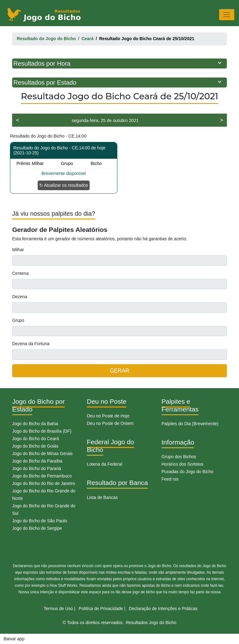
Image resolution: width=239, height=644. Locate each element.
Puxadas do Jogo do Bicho (187, 472)
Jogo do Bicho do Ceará (35, 439)
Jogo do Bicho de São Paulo (40, 521)
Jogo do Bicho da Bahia (35, 424)
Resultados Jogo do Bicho (151, 623)
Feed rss (170, 479)
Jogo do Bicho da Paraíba (37, 461)
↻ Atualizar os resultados (64, 185)
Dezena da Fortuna (31, 344)
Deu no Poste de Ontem (110, 423)
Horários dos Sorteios (183, 464)
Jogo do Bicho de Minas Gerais (42, 454)
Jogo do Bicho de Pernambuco (42, 476)
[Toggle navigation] (227, 14)
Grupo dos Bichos (179, 457)
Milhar (18, 250)
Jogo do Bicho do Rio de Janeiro (44, 483)
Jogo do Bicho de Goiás (35, 446)
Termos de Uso (58, 609)
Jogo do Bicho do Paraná (37, 468)
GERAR (119, 371)
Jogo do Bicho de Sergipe (37, 528)
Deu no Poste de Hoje (108, 416)
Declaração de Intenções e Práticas (163, 609)
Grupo (18, 320)
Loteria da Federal (105, 464)
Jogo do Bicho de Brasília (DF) (42, 431)
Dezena (20, 297)
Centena (20, 273)
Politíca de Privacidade (101, 609)
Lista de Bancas (102, 497)
